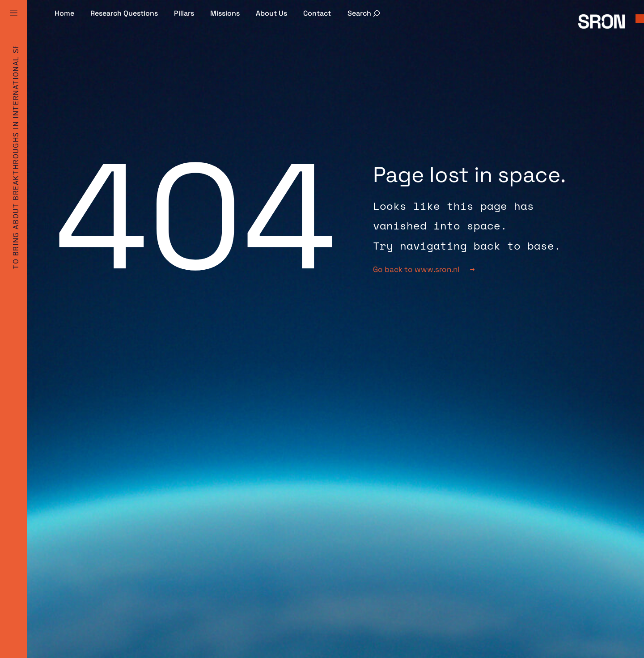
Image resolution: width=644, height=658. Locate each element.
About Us (271, 13)
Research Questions (124, 13)
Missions (225, 13)
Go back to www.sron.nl (424, 269)
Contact (317, 13)
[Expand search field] (365, 13)
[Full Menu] (13, 23)
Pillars (184, 13)
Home (64, 13)
